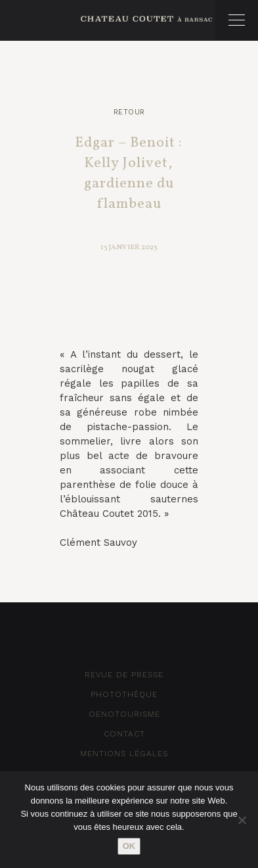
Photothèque (124, 694)
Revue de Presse (124, 675)
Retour (129, 112)
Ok (129, 846)
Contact (124, 734)
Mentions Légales (124, 754)
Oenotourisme (124, 714)
